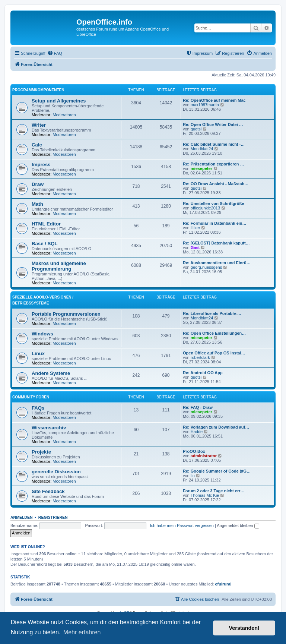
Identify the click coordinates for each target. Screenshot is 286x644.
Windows (42, 334)
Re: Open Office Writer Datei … (213, 124)
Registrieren (53, 517)
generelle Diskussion (56, 472)
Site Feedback (48, 491)
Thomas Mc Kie (205, 495)
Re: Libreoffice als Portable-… (212, 313)
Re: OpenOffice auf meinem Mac (214, 100)
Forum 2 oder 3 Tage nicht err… (214, 491)
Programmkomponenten (38, 90)
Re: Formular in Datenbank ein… (215, 223)
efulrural (223, 584)
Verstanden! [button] (244, 628)
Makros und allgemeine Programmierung (59, 266)
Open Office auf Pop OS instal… (214, 353)
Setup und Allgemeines (59, 101)
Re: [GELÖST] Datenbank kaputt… (216, 243)
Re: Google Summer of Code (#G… (217, 471)
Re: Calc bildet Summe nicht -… (214, 144)
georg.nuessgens (206, 267)
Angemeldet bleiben (238, 525)
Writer (39, 125)
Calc (37, 145)
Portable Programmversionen (66, 314)
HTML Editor (46, 224)
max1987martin (205, 105)
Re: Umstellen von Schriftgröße (213, 203)
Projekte (41, 452)
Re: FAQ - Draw (198, 407)
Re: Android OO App (203, 373)
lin (193, 476)
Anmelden (22, 517)
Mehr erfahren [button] (82, 632)
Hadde (197, 432)
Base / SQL (45, 244)
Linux (38, 353)
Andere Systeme (51, 373)
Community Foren (31, 397)
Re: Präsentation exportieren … (213, 164)
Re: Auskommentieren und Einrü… (217, 263)
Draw (38, 184)
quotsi (196, 129)
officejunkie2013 (205, 208)
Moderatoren (64, 115)
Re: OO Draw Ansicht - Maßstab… (216, 184)
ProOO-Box (194, 451)
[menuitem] (55, 53)
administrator (204, 456)
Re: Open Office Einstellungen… (214, 333)
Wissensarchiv (49, 428)
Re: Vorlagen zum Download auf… (216, 427)
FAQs (38, 408)
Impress (41, 165)
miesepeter (201, 168)
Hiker (196, 228)
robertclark (200, 357)
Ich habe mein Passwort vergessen (182, 525)
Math (37, 204)
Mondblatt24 (202, 149)
